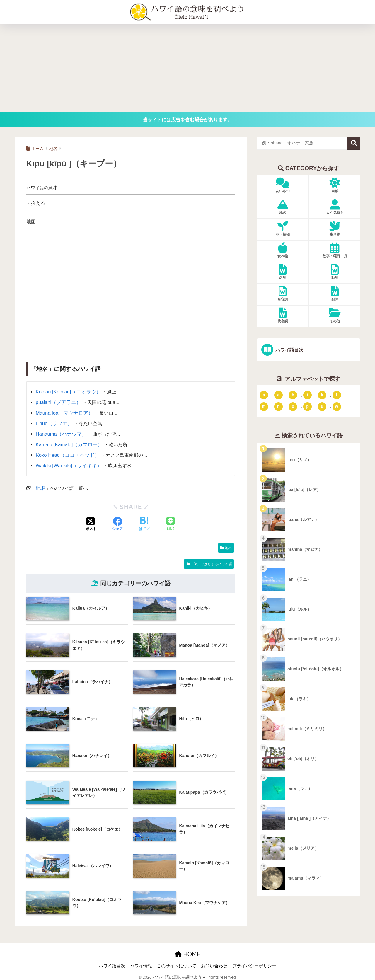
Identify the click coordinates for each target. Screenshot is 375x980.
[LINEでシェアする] (171, 521)
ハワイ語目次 (289, 350)
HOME (187, 951)
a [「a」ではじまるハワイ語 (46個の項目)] (264, 395)
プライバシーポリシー (254, 963)
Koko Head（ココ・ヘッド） (66, 453)
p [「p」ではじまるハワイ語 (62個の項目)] (307, 406)
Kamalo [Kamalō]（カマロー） (68, 442)
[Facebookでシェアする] (117, 521)
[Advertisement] (187, 68)
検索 (354, 143)
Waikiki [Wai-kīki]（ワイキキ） (68, 463)
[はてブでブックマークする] (144, 521)
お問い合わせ (214, 963)
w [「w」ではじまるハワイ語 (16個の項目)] (337, 406)
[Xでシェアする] (91, 521)
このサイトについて (177, 963)
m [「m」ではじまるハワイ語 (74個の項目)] (264, 406)
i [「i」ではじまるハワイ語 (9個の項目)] (308, 395)
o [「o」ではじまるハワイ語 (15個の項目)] (293, 406)
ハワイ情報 (141, 963)
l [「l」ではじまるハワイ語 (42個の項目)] (337, 395)
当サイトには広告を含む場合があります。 (187, 120)
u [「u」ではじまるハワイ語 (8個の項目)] (322, 406)
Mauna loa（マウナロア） (63, 412)
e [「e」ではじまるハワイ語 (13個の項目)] (278, 395)
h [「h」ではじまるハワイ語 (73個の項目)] (293, 395)
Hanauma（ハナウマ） (60, 432)
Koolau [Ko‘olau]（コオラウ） (67, 392)
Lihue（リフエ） (53, 422)
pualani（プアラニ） (58, 402)
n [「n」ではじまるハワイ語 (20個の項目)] (278, 406)
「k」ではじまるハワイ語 (212, 561)
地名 (40, 485)
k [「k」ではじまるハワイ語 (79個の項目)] (322, 395)
